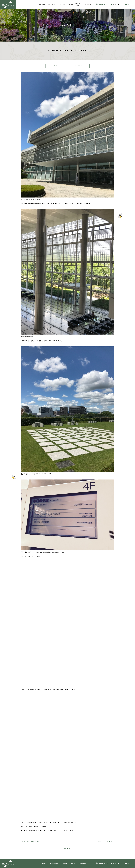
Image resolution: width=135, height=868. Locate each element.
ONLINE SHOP (78, 4)
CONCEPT (62, 4)
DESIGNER (52, 4)
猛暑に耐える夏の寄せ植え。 (31, 841)
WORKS (42, 4)
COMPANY (88, 4)
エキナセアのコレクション (105, 841)
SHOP (71, 4)
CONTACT (127, 5)
